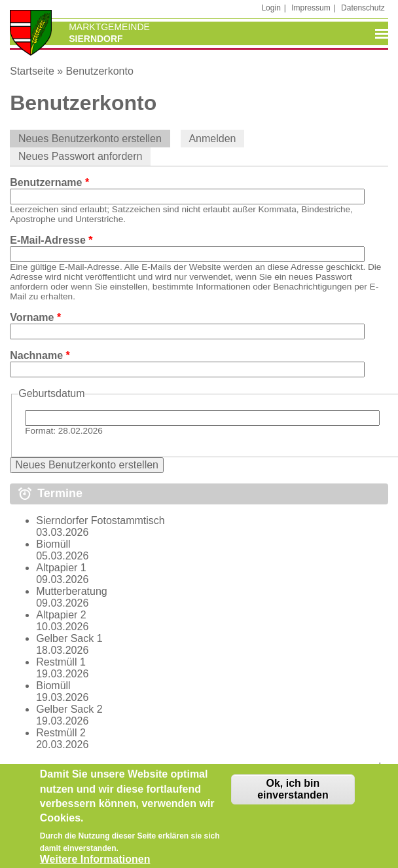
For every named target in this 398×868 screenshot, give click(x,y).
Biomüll (53, 544)
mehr (376, 767)
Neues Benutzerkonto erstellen (94, 139)
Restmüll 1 (61, 662)
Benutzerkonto (100, 71)
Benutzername (49, 182)
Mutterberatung (72, 591)
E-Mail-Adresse (51, 240)
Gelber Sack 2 (69, 709)
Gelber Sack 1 (69, 638)
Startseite (32, 71)
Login (271, 8)
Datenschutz (363, 8)
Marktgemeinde (109, 27)
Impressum (311, 8)
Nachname (40, 355)
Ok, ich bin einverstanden (293, 797)
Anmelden (212, 139)
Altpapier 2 (61, 615)
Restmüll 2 (61, 733)
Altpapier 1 (61, 568)
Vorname (35, 317)
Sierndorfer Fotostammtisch (100, 520)
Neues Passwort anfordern (80, 156)
